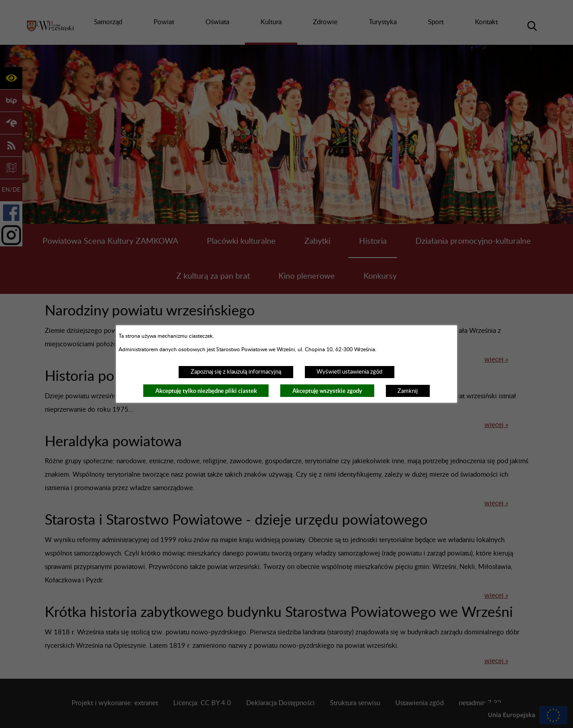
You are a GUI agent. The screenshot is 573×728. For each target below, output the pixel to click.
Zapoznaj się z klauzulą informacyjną (236, 372)
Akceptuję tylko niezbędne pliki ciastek (206, 391)
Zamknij (408, 391)
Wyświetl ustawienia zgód (349, 372)
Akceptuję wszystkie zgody (327, 391)
